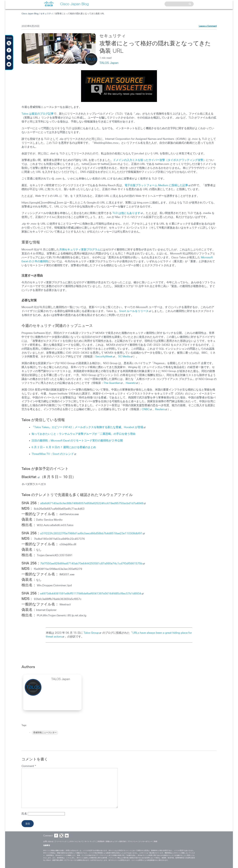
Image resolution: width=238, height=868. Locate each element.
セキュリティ (47, 14)
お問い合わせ (48, 841)
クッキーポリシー (146, 841)
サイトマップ (90, 841)
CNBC (146, 409)
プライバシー (133, 841)
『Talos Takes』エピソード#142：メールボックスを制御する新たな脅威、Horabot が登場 (87, 427)
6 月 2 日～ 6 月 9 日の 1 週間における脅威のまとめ (64, 447)
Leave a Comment (208, 26)
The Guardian (112, 383)
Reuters (160, 409)
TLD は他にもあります (126, 213)
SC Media (124, 357)
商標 (156, 841)
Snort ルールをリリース (134, 311)
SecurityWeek (104, 357)
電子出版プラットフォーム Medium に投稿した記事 (156, 185)
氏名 (25, 814)
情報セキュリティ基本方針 (116, 841)
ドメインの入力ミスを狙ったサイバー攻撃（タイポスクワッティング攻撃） (160, 160)
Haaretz (131, 383)
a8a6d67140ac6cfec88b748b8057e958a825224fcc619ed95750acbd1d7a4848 (92, 503)
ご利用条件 (100, 841)
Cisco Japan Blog (30, 14)
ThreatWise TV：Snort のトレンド (53, 454)
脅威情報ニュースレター (45, 733)
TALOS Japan (109, 63)
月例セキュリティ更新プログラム (80, 250)
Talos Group (93, 633)
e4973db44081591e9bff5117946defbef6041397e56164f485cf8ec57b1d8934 (91, 594)
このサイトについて (76, 841)
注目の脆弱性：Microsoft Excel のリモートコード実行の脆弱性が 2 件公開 (77, 441)
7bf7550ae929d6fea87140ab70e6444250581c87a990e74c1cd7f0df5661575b (91, 564)
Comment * (29, 766)
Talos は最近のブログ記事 (38, 114)
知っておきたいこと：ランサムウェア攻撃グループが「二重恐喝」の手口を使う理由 (83, 434)
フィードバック (61, 841)
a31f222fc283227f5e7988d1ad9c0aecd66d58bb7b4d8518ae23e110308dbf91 (91, 534)
